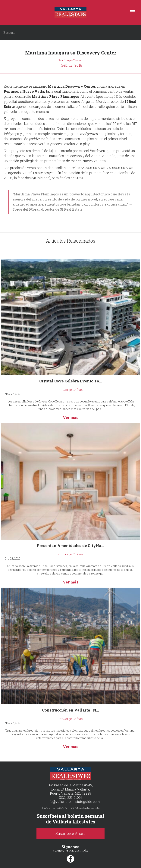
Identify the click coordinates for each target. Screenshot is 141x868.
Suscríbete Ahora (70, 833)
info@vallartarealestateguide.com (73, 802)
